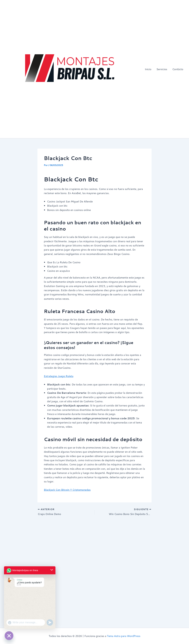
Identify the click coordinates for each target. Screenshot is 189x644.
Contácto (178, 69)
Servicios (162, 69)
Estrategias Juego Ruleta (59, 376)
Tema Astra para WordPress (124, 636)
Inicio (148, 69)
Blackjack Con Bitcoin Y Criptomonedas (67, 490)
